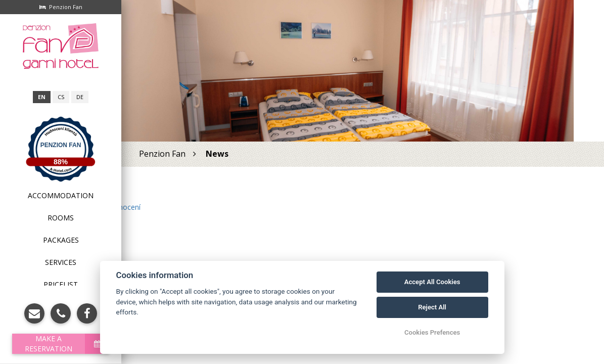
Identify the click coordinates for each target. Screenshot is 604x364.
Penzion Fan (61, 145)
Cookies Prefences (432, 332)
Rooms (61, 218)
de (80, 97)
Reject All (432, 307)
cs (61, 97)
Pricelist (61, 284)
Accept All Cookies (432, 282)
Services (61, 262)
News (217, 154)
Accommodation (61, 195)
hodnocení (123, 207)
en (42, 97)
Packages (61, 240)
